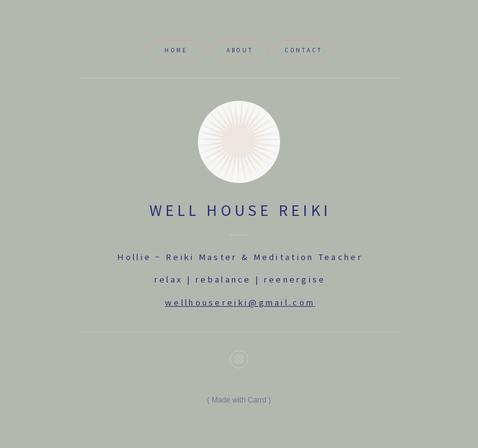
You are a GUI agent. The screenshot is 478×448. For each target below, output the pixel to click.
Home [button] (176, 50)
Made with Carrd (239, 400)
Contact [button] (304, 50)
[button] (239, 359)
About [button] (240, 50)
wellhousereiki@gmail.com (240, 302)
